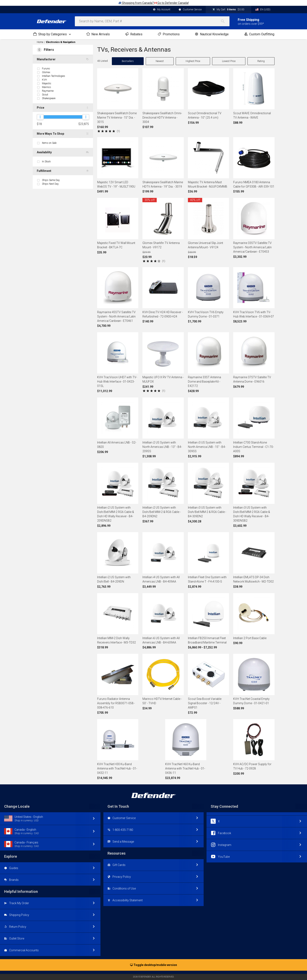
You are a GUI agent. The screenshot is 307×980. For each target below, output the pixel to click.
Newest (160, 61)
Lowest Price (229, 61)
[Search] (225, 21)
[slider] (40, 117)
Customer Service (190, 10)
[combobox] (152, 21)
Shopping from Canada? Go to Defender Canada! (154, 3)
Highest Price (193, 61)
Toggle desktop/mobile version (153, 965)
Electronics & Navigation (61, 42)
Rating (261, 61)
